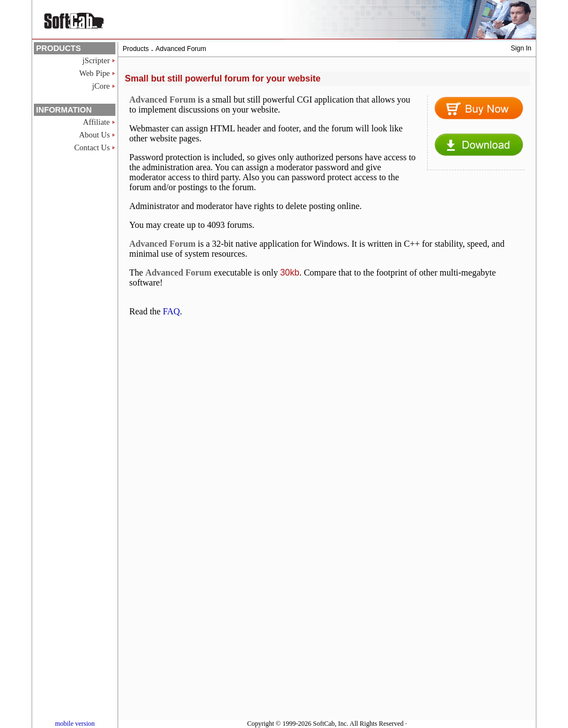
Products (136, 49)
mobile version (75, 724)
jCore (101, 86)
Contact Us (92, 147)
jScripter (96, 60)
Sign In (521, 48)
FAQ (171, 311)
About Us (94, 135)
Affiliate (97, 122)
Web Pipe (95, 73)
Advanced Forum (181, 49)
